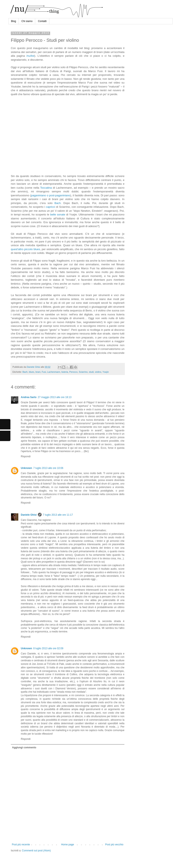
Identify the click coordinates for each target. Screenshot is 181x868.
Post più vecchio (114, 845)
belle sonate (58, 215)
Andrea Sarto (29, 397)
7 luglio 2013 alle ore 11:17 (58, 515)
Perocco (73, 372)
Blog (14, 21)
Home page (68, 845)
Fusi (44, 372)
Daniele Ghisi (34, 367)
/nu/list (30, 56)
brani (38, 372)
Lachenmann (54, 372)
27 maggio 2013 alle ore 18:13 (55, 397)
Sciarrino (83, 372)
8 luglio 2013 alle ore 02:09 (48, 648)
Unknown (26, 468)
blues (32, 372)
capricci (50, 207)
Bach (58, 203)
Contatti (42, 21)
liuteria (65, 372)
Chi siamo (27, 21)
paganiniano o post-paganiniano (51, 195)
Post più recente (21, 845)
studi (91, 372)
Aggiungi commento (24, 748)
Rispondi (26, 456)
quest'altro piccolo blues (25, 249)
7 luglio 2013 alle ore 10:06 (48, 468)
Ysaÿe (106, 372)
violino (98, 372)
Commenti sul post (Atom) (36, 851)
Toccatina (46, 188)
